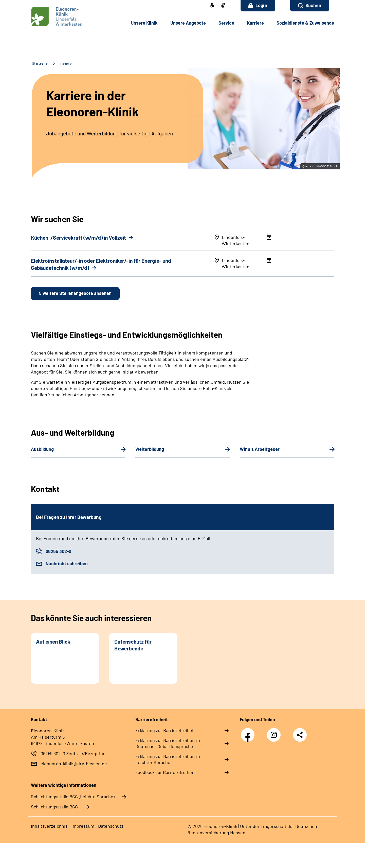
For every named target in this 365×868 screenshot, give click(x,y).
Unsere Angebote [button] (188, 23)
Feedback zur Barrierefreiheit (165, 772)
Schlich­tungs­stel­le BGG (54, 807)
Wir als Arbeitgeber (260, 449)
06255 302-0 (58, 551)
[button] (310, 6)
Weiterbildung (150, 449)
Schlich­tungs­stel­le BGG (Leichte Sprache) (73, 796)
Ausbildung (42, 449)
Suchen (313, 5)
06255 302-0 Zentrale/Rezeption (73, 753)
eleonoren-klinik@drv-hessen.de (74, 764)
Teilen (300, 735)
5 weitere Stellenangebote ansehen (75, 293)
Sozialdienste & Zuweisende (305, 23)
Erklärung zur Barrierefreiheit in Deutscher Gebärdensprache (168, 743)
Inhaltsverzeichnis (49, 826)
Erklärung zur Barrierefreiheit (165, 730)
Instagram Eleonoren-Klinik (275, 736)
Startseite (40, 63)
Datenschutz (111, 826)
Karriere (66, 63)
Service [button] (226, 23)
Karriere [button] (255, 23)
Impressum (83, 826)
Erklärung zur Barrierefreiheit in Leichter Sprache (168, 759)
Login (258, 5)
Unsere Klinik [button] (144, 23)
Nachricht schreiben (67, 563)
